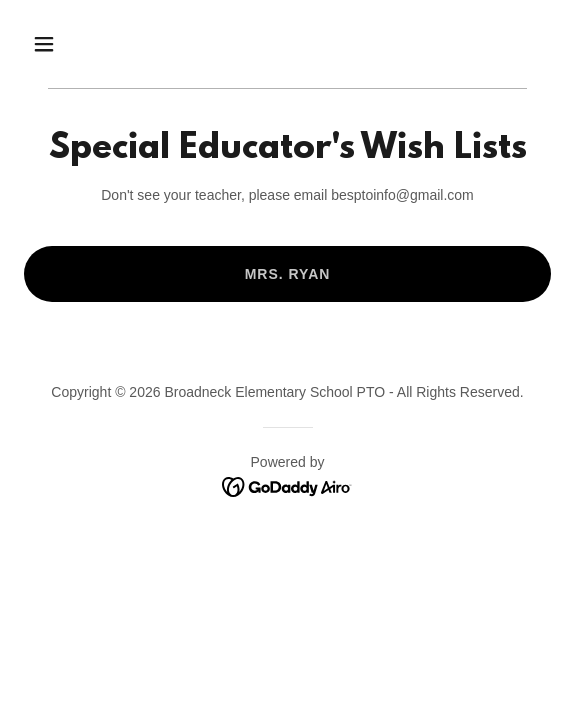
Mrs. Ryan (288, 274)
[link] (287, 485)
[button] (84, 44)
